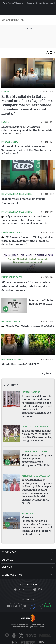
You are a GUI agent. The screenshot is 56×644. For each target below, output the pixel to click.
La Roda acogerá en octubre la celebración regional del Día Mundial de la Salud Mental (27, 130)
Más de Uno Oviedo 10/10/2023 (21, 364)
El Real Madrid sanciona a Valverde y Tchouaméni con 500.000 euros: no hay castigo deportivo (37, 436)
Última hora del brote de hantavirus (40, 3)
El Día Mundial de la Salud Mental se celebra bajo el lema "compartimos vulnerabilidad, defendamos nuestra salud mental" (27, 105)
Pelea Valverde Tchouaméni (13, 3)
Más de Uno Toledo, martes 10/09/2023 (41, 302)
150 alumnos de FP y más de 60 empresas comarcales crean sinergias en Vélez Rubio (37, 460)
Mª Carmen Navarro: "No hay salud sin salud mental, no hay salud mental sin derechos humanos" (28, 241)
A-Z (50, 53)
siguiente (48, 373)
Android (21, 589)
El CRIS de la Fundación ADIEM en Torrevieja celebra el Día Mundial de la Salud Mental (26, 150)
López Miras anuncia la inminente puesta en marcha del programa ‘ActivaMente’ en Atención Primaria (25, 220)
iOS (38, 589)
